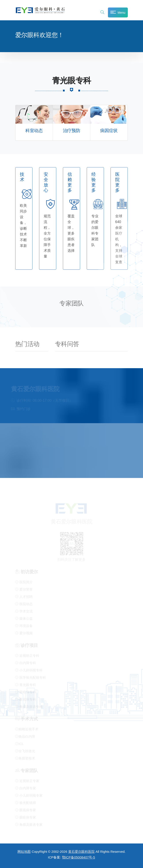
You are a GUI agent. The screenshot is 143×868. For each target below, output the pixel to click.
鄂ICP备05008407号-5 (79, 857)
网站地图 (24, 852)
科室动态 (34, 131)
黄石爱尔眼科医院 (81, 852)
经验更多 (94, 182)
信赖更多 (70, 182)
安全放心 (46, 182)
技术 (22, 177)
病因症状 (109, 131)
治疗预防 (71, 131)
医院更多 (117, 182)
